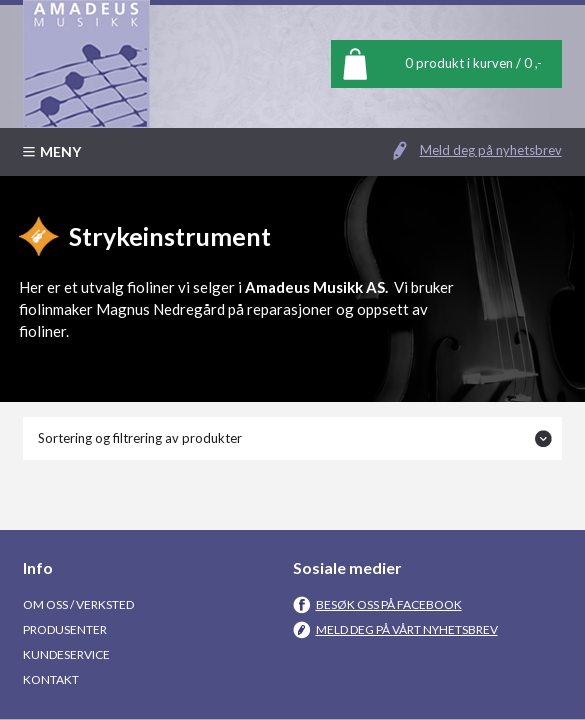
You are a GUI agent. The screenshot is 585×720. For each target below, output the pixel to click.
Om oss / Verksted (78, 604)
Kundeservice (66, 654)
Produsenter (65, 629)
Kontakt (51, 679)
